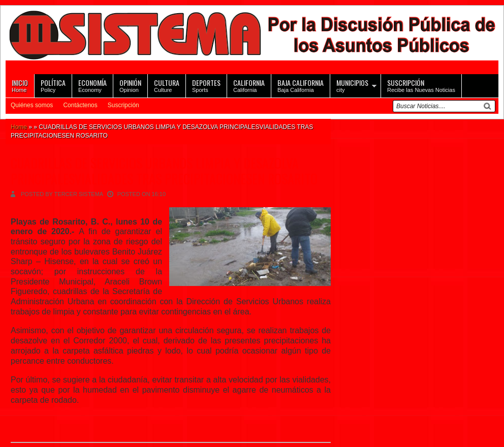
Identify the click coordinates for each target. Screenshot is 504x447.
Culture (167, 85)
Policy (53, 85)
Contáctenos (80, 105)
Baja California (301, 85)
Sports (206, 85)
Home (20, 85)
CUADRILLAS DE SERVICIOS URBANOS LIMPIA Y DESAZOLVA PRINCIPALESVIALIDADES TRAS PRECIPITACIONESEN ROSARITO (164, 171)
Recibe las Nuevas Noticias (421, 85)
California (249, 85)
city (352, 85)
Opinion (130, 85)
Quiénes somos (32, 105)
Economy (92, 85)
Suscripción (123, 105)
